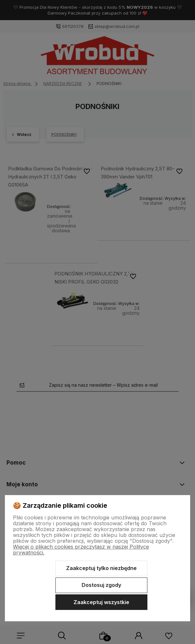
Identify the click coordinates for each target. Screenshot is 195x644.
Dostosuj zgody (101, 585)
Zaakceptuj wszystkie (101, 602)
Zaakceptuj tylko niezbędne (101, 568)
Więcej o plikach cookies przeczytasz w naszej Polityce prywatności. (81, 550)
